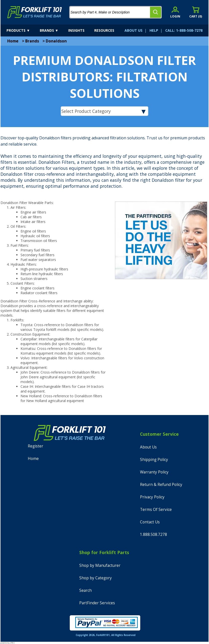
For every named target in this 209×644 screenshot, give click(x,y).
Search (85, 590)
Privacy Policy (152, 497)
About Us (148, 447)
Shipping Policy (154, 460)
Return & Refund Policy (161, 485)
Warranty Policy (154, 472)
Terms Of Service (156, 510)
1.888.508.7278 (153, 535)
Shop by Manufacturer (100, 565)
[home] (35, 12)
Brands (32, 41)
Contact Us (150, 522)
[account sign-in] (175, 12)
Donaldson (56, 41)
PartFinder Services (97, 603)
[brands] (53, 30)
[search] (155, 12)
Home (13, 41)
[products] (23, 30)
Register (35, 446)
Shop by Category (95, 578)
